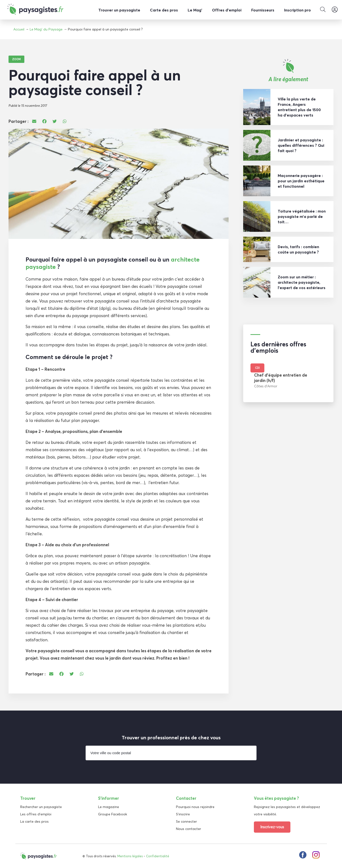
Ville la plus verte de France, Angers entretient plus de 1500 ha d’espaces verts (299, 107)
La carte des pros (34, 821)
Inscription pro (297, 10)
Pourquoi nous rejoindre (195, 807)
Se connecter (186, 821)
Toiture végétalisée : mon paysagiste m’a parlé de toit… (302, 216)
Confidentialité (158, 856)
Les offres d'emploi (36, 814)
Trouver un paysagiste (119, 10)
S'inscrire (183, 814)
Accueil (19, 29)
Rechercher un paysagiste (41, 807)
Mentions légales (130, 856)
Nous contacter (189, 829)
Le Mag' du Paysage (46, 29)
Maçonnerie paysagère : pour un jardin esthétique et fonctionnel (301, 181)
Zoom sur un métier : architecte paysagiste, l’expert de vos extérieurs (302, 282)
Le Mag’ (195, 10)
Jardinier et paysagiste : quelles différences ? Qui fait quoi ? (301, 145)
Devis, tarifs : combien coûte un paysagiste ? (298, 249)
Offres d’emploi (227, 10)
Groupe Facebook (113, 814)
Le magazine (109, 807)
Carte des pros (164, 10)
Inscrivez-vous (272, 827)
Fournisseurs (263, 10)
